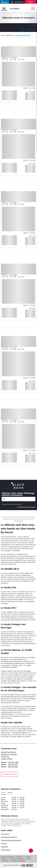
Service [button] (10, 793)
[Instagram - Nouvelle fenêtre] (8, 781)
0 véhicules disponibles (22, 35)
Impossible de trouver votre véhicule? (26, 507)
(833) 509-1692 (13, 765)
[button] (5, 2)
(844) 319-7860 (13, 762)
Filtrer (32, 25)
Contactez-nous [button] (9, 774)
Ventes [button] (3, 793)
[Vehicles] (18, 499)
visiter (31, 677)
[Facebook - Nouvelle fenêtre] (3, 781)
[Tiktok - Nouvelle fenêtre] (13, 781)
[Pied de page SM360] (27, 865)
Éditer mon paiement (28, 30)
